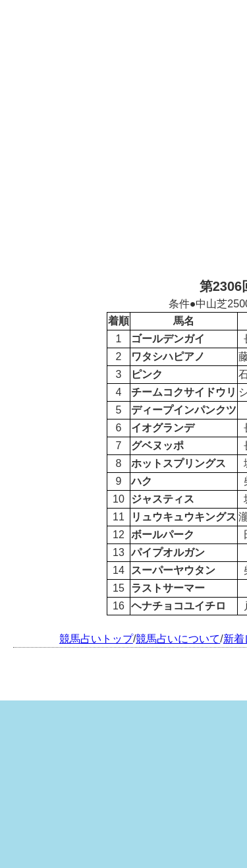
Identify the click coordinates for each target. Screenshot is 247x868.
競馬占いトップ (96, 639)
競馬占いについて (178, 639)
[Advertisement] (123, 137)
